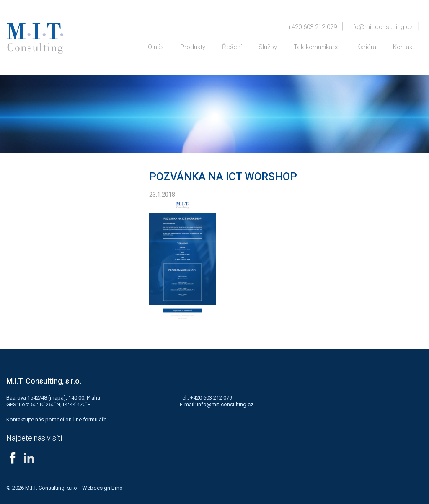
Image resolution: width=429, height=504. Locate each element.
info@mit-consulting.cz (381, 27)
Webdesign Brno (102, 488)
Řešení (232, 47)
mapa (57, 398)
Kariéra (366, 47)
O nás (156, 47)
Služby (268, 47)
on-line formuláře (86, 420)
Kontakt (404, 47)
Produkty (193, 47)
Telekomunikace (317, 47)
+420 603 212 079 (312, 27)
